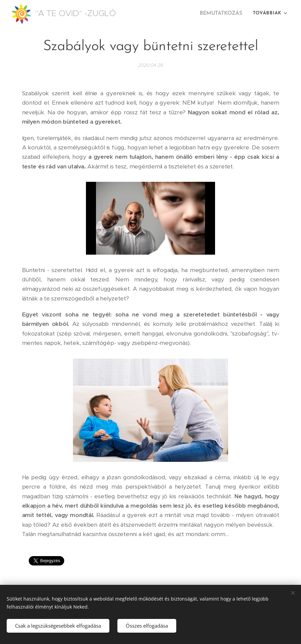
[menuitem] (223, 14)
